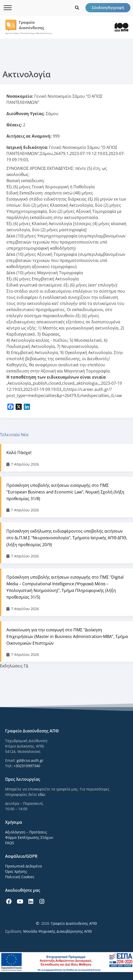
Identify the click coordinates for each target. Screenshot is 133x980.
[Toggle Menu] (8, 8)
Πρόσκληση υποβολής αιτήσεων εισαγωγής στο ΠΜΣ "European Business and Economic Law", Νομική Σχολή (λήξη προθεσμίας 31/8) (65, 492)
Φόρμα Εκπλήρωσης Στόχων (29, 837)
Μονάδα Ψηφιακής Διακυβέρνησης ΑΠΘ (58, 931)
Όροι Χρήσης (16, 871)
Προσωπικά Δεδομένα (24, 866)
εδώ (41, 794)
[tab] (66, 435)
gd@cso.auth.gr (30, 760)
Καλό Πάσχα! (19, 453)
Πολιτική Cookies (20, 877)
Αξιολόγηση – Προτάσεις (26, 832)
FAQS (10, 843)
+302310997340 (27, 766)
